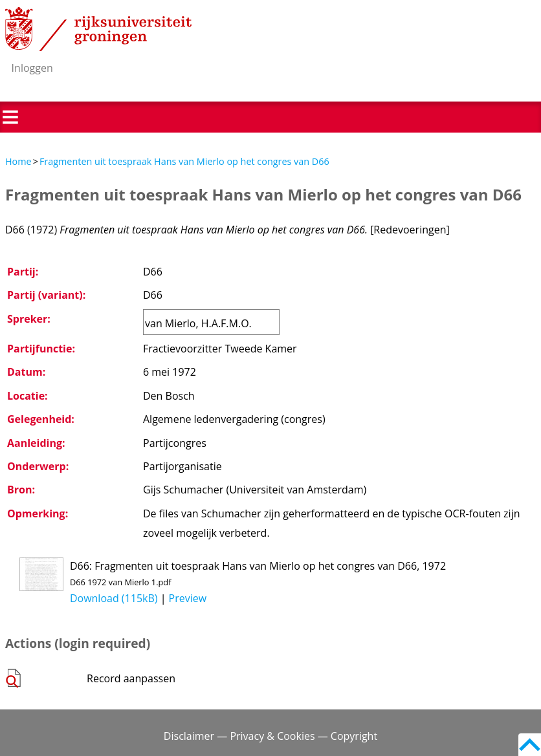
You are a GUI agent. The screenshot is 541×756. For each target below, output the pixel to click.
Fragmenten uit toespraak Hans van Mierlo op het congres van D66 (184, 161)
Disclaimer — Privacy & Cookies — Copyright (270, 736)
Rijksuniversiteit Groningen (98, 29)
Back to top (530, 745)
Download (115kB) (114, 598)
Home (18, 161)
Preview (188, 598)
